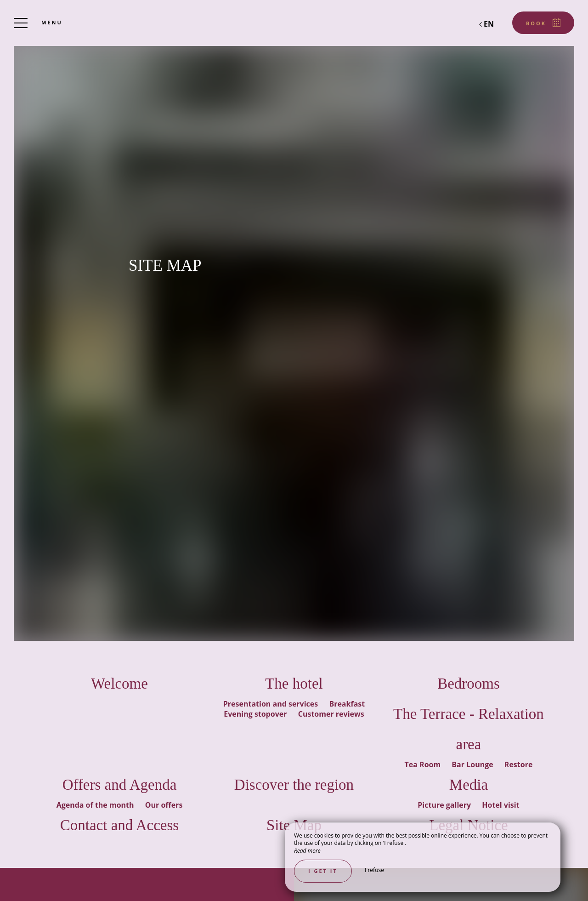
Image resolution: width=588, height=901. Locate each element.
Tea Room (424, 764)
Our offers (164, 805)
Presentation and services (272, 704)
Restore (519, 764)
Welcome (119, 684)
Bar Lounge (473, 764)
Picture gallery (445, 805)
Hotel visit (500, 805)
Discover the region (294, 785)
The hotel (294, 684)
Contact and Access (119, 825)
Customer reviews (331, 714)
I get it (323, 871)
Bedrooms (469, 684)
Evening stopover (256, 714)
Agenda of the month (96, 805)
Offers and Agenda (120, 785)
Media (469, 785)
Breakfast (347, 704)
